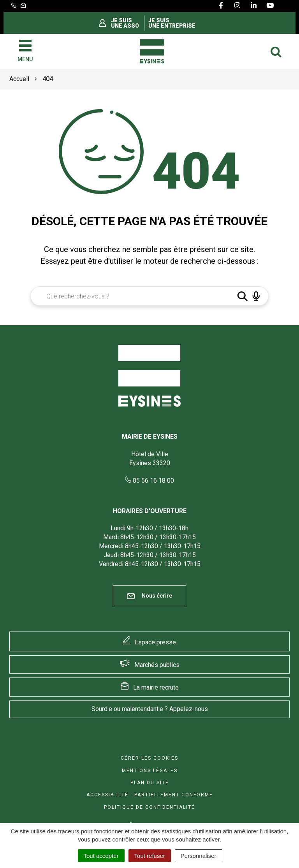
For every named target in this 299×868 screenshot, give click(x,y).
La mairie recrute (156, 687)
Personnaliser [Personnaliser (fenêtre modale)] (199, 856)
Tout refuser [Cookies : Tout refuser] (150, 856)
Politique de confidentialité (149, 807)
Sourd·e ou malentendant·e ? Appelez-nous (150, 709)
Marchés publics (157, 665)
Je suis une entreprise (172, 23)
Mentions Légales (150, 771)
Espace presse (155, 642)
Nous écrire (149, 596)
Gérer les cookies (149, 758)
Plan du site (150, 783)
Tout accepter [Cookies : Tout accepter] (101, 856)
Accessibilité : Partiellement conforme (150, 795)
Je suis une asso (125, 23)
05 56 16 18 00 (149, 481)
